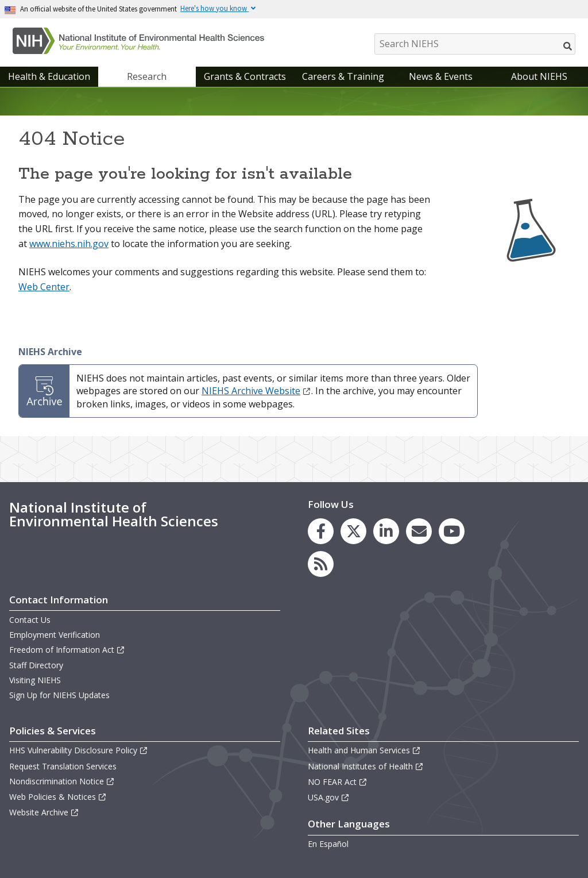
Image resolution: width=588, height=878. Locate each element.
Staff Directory (36, 665)
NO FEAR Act (338, 782)
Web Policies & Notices (58, 797)
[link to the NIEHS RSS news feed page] (321, 564)
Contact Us (30, 620)
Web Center (44, 287)
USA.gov (329, 797)
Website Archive (44, 812)
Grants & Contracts (245, 76)
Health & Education (49, 76)
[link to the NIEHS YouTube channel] (452, 531)
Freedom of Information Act (67, 650)
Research (147, 76)
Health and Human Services (364, 750)
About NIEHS (539, 76)
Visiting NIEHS (35, 680)
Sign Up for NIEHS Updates (59, 695)
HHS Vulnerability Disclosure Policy (79, 750)
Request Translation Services (63, 766)
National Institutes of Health (366, 766)
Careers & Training (343, 76)
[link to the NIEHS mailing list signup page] (419, 531)
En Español (328, 844)
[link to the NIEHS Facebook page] (321, 531)
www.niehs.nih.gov (69, 244)
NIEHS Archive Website (256, 391)
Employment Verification (55, 635)
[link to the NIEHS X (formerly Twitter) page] (353, 531)
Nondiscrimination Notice (62, 781)
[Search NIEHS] (475, 44)
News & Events (441, 76)
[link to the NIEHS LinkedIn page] (386, 531)
